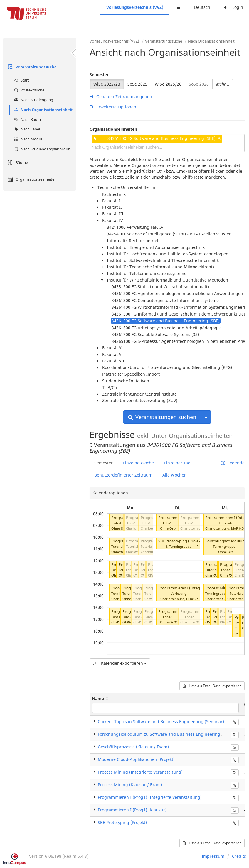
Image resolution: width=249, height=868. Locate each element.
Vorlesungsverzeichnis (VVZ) (135, 7)
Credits (239, 856)
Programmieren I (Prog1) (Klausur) (132, 810)
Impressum (213, 856)
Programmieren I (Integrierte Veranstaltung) (197, 588)
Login (233, 7)
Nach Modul (27, 139)
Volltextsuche (28, 90)
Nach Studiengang (33, 100)
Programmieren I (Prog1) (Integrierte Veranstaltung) (150, 797)
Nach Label (26, 129)
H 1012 (191, 599)
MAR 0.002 (239, 528)
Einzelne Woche (138, 463)
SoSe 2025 (137, 84)
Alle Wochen (175, 475)
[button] (121, 528)
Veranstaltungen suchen (162, 417)
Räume (17, 162)
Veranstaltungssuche (31, 67)
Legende (233, 463)
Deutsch (202, 7)
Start (21, 80)
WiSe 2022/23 (107, 84)
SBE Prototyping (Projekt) (181, 541)
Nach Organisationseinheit (43, 110)
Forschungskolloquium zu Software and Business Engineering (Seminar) (169, 734)
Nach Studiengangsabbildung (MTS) (44, 149)
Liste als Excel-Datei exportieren (212, 686)
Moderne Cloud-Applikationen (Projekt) (136, 759)
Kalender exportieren (120, 663)
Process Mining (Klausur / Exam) (130, 785)
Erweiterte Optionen (113, 107)
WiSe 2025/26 (168, 84)
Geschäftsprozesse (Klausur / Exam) (133, 747)
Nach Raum (27, 119)
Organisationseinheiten (31, 179)
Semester (99, 75)
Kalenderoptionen (111, 493)
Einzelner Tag (177, 463)
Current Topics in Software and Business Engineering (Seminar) (161, 722)
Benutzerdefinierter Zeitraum (123, 475)
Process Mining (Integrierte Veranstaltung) (140, 772)
